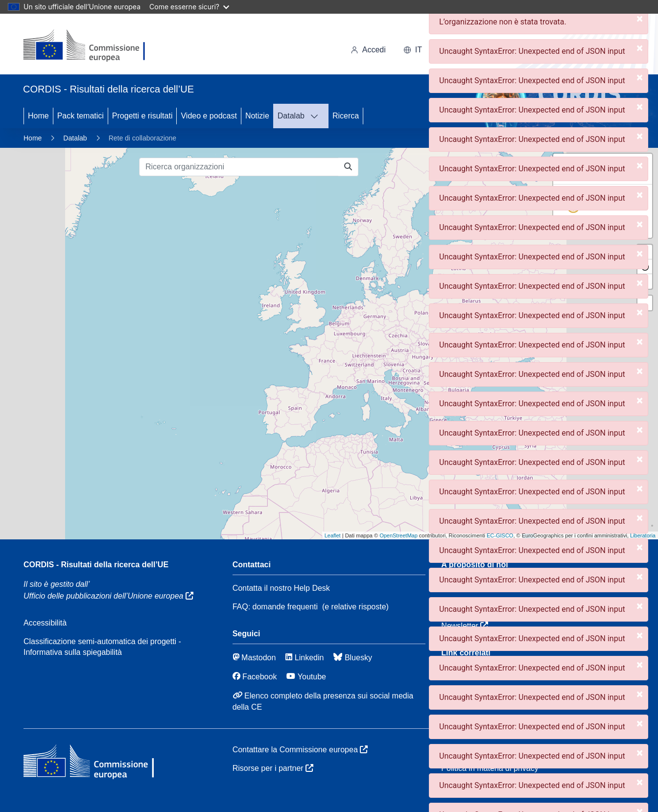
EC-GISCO (500, 535)
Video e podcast (209, 116)
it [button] (413, 50)
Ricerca (346, 116)
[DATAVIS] (317, 116)
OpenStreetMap (399, 535)
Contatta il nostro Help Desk (281, 588)
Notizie (257, 116)
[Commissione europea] (89, 46)
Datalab (291, 116)
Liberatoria (643, 535)
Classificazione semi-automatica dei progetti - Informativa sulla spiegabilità (102, 647)
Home (38, 116)
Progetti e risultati (142, 116)
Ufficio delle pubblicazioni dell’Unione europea (108, 596)
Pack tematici (81, 116)
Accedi (368, 50)
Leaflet (333, 535)
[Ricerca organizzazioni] (239, 167)
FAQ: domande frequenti (275, 607)
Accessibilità (45, 623)
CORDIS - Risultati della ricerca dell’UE (96, 565)
